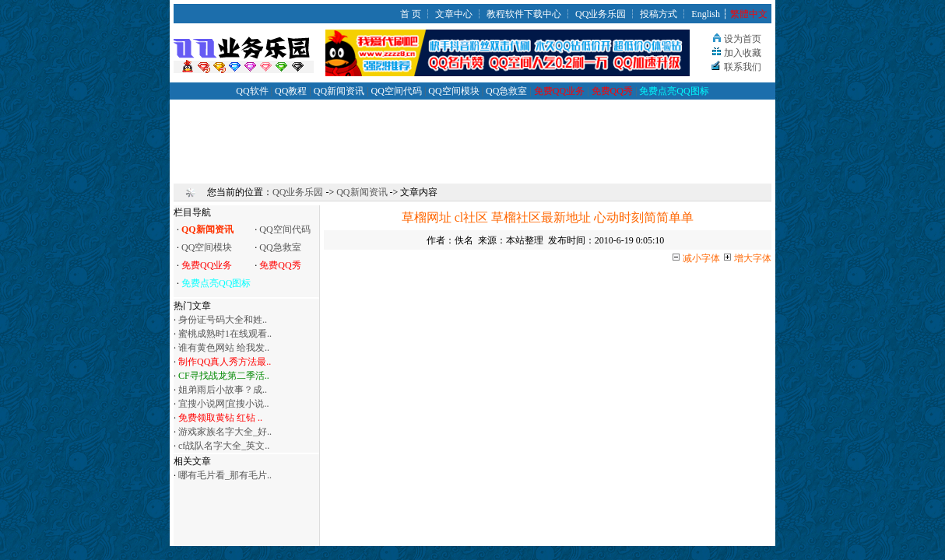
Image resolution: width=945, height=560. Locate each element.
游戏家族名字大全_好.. (225, 432)
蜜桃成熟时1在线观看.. (225, 334)
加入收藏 (743, 53)
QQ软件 (252, 91)
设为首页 (743, 39)
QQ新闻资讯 (339, 91)
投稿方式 (659, 14)
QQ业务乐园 (601, 14)
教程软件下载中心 (524, 14)
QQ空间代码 (397, 91)
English (706, 14)
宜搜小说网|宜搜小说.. (223, 404)
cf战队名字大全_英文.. (224, 446)
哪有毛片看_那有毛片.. (225, 475)
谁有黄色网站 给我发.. (224, 348)
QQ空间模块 (453, 91)
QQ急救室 (506, 91)
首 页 (411, 14)
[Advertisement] (472, 135)
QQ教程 (291, 91)
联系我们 (743, 67)
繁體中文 (749, 14)
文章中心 (454, 14)
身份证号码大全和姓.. (223, 320)
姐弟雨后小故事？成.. (223, 390)
